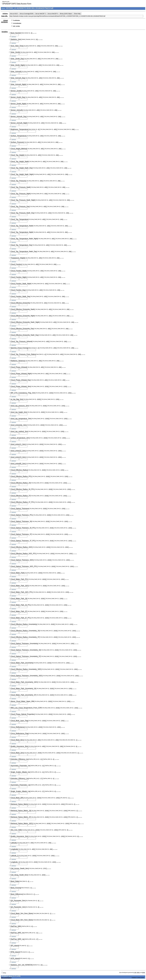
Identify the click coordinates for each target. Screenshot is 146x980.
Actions (5, 14)
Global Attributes (4, 21)
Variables (5, 32)
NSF (135, 973)
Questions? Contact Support (138, 978)
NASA (138, 973)
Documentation (6, 978)
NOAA (143, 973)
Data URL (5, 16)
